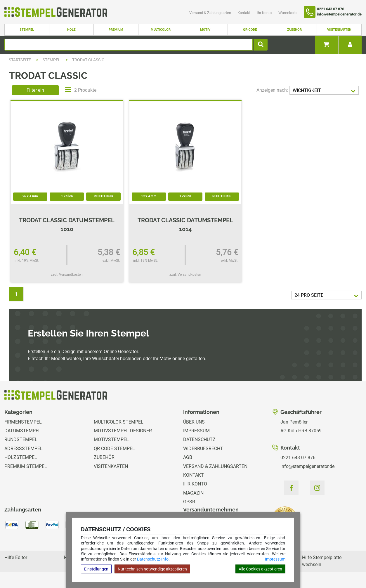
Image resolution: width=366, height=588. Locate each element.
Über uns (194, 422)
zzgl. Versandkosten (67, 275)
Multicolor (161, 30)
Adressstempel (24, 449)
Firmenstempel (23, 422)
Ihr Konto (265, 13)
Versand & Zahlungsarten (211, 13)
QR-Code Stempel (114, 449)
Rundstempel (21, 439)
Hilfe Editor (16, 557)
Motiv (205, 30)
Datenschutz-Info (153, 559)
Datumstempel (23, 431)
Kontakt (244, 13)
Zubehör (294, 30)
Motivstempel (111, 439)
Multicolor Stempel (119, 422)
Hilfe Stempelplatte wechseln (322, 561)
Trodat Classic (88, 60)
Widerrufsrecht (203, 449)
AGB (188, 457)
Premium (116, 30)
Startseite (20, 60)
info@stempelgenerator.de (307, 466)
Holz (71, 30)
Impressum (275, 559)
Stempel (27, 30)
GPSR (189, 502)
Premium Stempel (26, 466)
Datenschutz (199, 439)
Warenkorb (287, 13)
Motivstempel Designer (123, 431)
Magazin (193, 493)
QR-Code (250, 30)
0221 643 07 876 (298, 458)
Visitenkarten (339, 30)
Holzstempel (21, 457)
